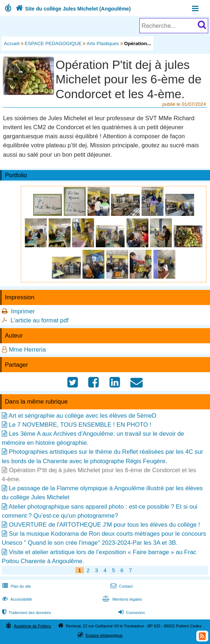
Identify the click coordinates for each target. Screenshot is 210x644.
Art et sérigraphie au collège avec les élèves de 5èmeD (82, 416)
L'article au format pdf (39, 320)
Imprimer (23, 311)
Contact (121, 586)
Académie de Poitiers (32, 626)
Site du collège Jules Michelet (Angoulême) (72, 9)
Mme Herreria (28, 350)
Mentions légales (121, 599)
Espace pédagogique (104, 635)
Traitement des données (26, 613)
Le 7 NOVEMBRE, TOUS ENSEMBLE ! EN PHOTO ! (80, 425)
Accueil (12, 43)
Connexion (131, 613)
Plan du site (16, 586)
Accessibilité (16, 599)
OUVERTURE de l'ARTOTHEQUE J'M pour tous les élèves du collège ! (105, 525)
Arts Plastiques (103, 43)
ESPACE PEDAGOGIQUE (53, 43)
